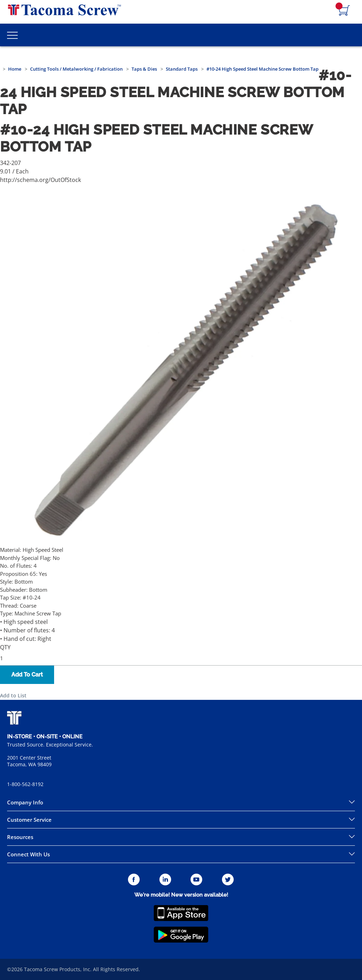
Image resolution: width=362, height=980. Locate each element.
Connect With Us (28, 854)
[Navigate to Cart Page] (344, 11)
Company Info (25, 802)
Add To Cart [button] (27, 675)
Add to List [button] (13, 695)
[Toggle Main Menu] (12, 35)
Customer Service (29, 820)
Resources (20, 837)
